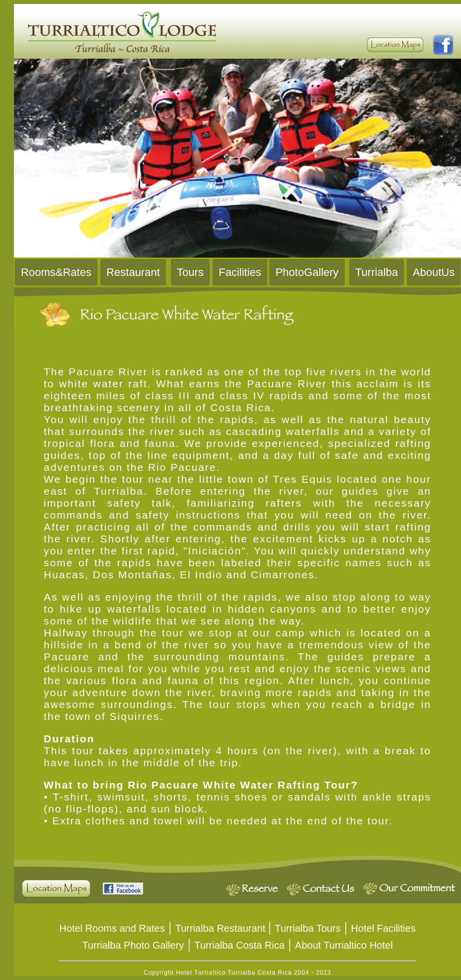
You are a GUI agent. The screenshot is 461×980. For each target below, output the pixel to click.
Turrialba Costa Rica (239, 945)
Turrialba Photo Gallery (133, 945)
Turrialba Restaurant (222, 928)
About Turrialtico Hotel (344, 945)
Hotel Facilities (384, 928)
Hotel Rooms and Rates (112, 928)
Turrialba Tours (307, 928)
